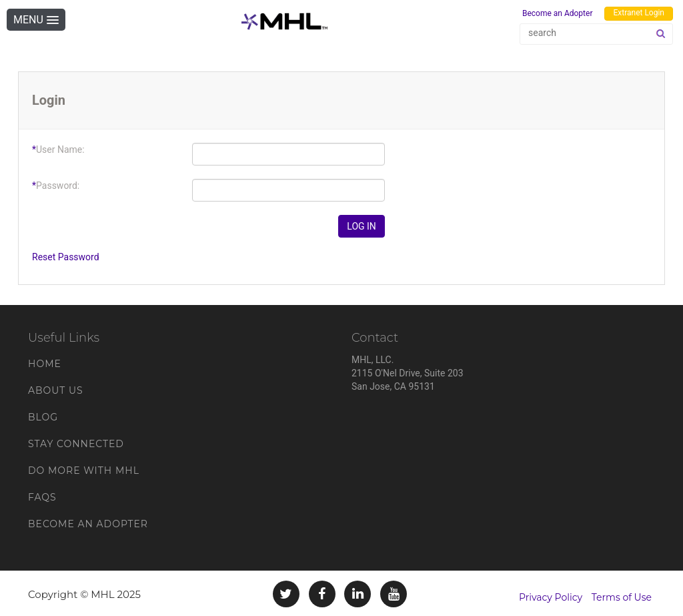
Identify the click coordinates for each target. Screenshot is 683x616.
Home (45, 364)
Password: (56, 186)
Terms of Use (622, 597)
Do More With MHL (84, 471)
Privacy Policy (551, 597)
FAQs (42, 497)
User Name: (58, 149)
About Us (56, 390)
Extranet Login (639, 13)
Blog (43, 417)
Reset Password (66, 257)
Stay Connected (76, 444)
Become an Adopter (558, 13)
